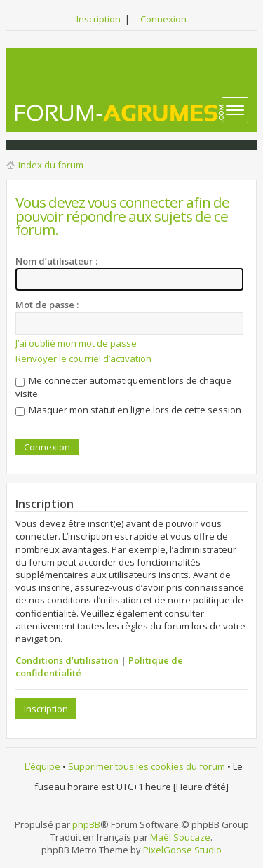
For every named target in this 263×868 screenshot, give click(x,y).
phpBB (86, 824)
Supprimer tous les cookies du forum (147, 766)
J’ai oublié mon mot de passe (76, 343)
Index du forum (51, 165)
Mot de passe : (47, 305)
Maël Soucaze (180, 837)
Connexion (163, 19)
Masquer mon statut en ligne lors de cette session (128, 410)
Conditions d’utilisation (67, 660)
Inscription (99, 19)
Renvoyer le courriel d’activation (83, 359)
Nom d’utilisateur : (56, 261)
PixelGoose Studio (182, 850)
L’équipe (42, 766)
